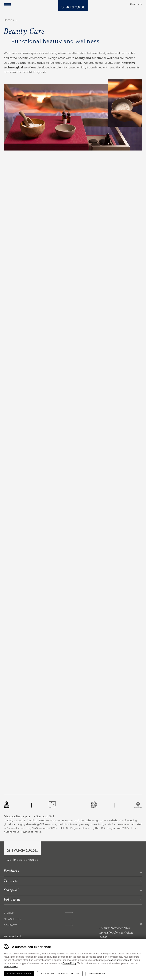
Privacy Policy (11, 967)
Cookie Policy (69, 963)
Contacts (11, 925)
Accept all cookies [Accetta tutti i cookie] (19, 974)
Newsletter (12, 919)
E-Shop (9, 913)
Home (8, 20)
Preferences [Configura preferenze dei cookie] (97, 974)
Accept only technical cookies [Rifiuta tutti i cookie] (60, 974)
